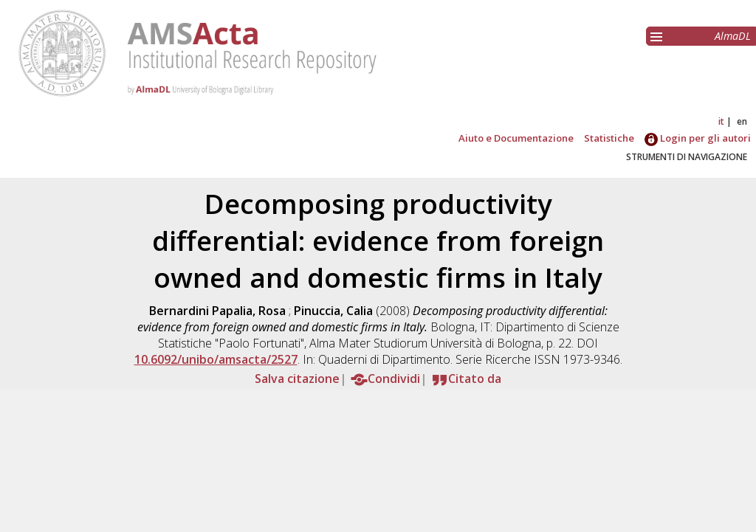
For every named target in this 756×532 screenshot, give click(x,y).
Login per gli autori (698, 138)
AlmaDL (733, 36)
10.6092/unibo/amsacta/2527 (216, 359)
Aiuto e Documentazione (516, 138)
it (721, 121)
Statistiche (609, 138)
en (742, 121)
